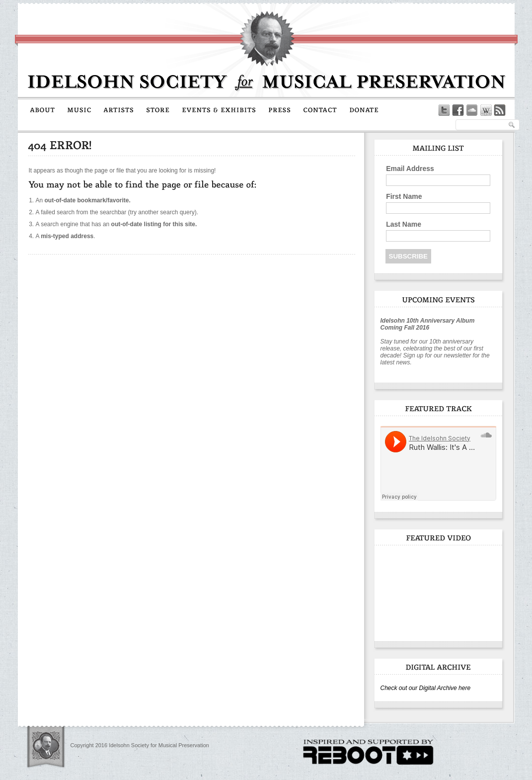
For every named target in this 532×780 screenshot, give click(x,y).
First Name (404, 196)
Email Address (410, 169)
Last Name (404, 224)
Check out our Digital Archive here (426, 688)
